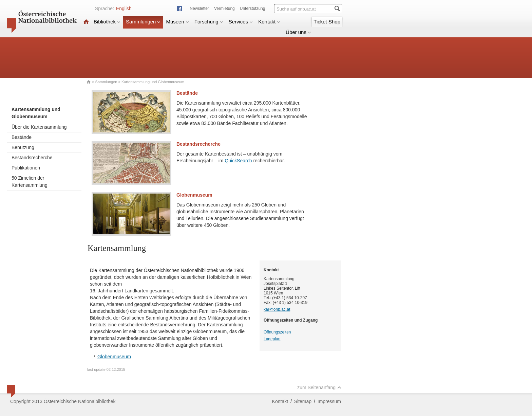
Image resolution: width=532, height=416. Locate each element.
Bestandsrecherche (32, 158)
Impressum (329, 401)
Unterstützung (253, 8)
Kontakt (269, 22)
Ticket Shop (327, 22)
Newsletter (199, 8)
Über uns (298, 32)
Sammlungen (143, 22)
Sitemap (303, 401)
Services (241, 22)
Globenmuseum (194, 195)
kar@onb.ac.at (277, 309)
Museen (177, 22)
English (124, 8)
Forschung (209, 22)
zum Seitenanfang (319, 387)
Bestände (22, 137)
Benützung (23, 147)
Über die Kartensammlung (39, 127)
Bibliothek (107, 22)
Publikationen (26, 168)
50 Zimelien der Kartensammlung (30, 182)
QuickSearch (238, 161)
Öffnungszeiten (277, 332)
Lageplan (272, 339)
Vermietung (224, 8)
